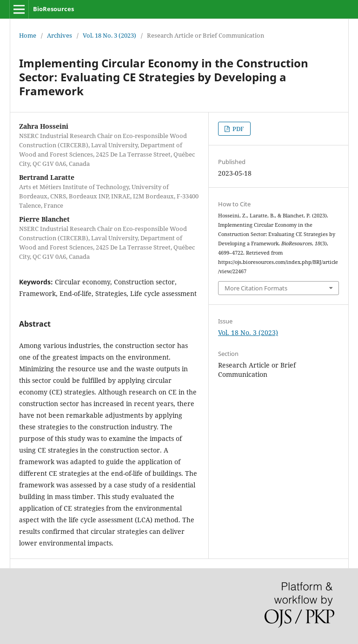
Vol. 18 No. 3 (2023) (109, 35)
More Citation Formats (256, 288)
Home (28, 35)
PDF (238, 129)
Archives (60, 35)
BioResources (53, 9)
